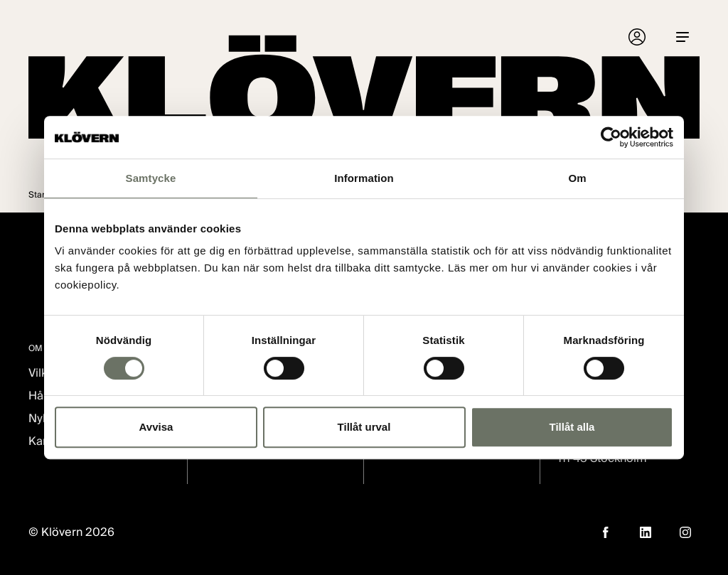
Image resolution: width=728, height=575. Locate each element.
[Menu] (682, 37)
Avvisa (156, 427)
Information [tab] (364, 178)
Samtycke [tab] (151, 178)
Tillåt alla (572, 427)
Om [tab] (577, 178)
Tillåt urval (364, 427)
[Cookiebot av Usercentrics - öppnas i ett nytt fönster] (611, 137)
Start (38, 194)
